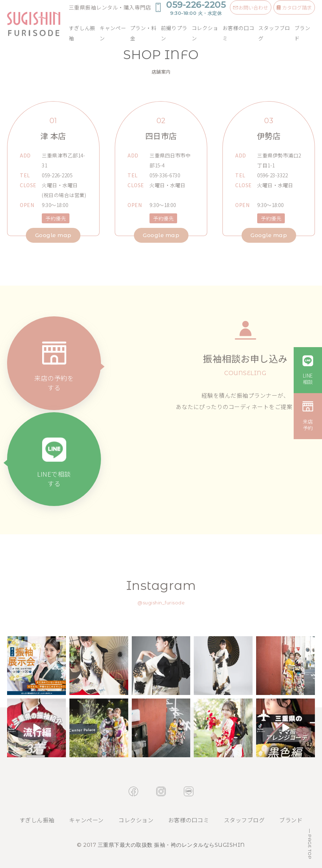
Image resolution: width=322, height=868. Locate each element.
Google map (53, 235)
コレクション (205, 33)
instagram (161, 791)
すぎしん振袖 (82, 33)
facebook (133, 791)
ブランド (302, 33)
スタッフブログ (274, 33)
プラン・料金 (143, 33)
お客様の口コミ (238, 33)
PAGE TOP (310, 846)
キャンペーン (113, 33)
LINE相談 (308, 379)
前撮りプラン (174, 33)
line (189, 791)
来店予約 (308, 425)
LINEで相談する (54, 479)
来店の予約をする (54, 383)
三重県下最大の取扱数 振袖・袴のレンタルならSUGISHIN (171, 845)
